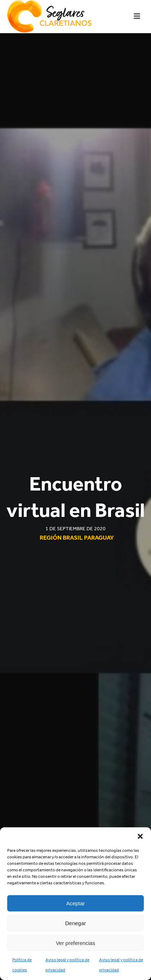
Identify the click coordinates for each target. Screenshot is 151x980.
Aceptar (76, 903)
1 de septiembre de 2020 (75, 529)
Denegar (76, 923)
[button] (140, 836)
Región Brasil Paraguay (77, 537)
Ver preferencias (75, 943)
